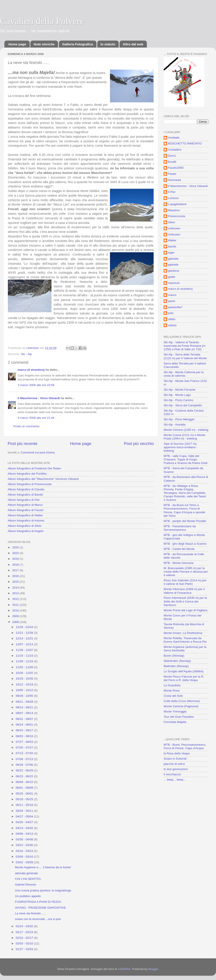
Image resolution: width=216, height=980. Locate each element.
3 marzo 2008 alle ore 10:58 (36, 385)
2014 (16, 588)
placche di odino (174, 764)
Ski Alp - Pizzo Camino (179, 400)
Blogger (153, 969)
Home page (17, 44)
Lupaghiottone (177, 204)
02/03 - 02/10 (25, 943)
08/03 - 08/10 (25, 736)
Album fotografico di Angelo (26, 531)
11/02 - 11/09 (25, 667)
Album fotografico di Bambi (25, 495)
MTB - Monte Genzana (179, 563)
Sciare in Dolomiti (175, 759)
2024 (16, 547)
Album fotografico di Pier (24, 500)
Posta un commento (26, 426)
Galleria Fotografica (78, 44)
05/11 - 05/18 (25, 805)
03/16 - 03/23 (25, 851)
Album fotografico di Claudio (26, 489)
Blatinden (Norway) (176, 666)
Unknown (174, 228)
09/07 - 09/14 (25, 713)
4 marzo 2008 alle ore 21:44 (36, 418)
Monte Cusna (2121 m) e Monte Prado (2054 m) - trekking (184, 437)
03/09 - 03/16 (25, 857)
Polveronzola (177, 216)
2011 (16, 605)
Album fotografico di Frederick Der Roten (34, 468)
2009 (16, 616)
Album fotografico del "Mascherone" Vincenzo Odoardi (43, 479)
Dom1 (172, 156)
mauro (172, 295)
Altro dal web (133, 44)
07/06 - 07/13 (25, 759)
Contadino (175, 150)
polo (171, 313)
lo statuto (108, 44)
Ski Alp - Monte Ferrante (180, 390)
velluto (172, 325)
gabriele (173, 259)
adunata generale (27, 873)
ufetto (172, 319)
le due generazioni (176, 769)
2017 (16, 570)
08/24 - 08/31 (25, 725)
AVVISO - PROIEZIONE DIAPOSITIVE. (41, 908)
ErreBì (172, 162)
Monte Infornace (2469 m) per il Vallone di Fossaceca (184, 591)
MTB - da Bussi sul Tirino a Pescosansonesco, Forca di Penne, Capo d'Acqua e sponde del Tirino (184, 510)
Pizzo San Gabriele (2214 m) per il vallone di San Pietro (185, 582)
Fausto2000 (176, 168)
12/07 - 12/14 (25, 644)
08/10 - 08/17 (25, 730)
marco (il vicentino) (31, 370)
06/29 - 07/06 (25, 765)
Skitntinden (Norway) (177, 661)
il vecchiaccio (172, 774)
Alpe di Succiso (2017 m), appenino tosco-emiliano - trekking (181, 447)
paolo (172, 301)
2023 (16, 553)
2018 (16, 565)
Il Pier (172, 192)
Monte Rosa (172, 691)
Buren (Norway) (174, 656)
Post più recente (23, 444)
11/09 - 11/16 (25, 661)
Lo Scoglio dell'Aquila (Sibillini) (184, 671)
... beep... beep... (175, 780)
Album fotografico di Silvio (25, 526)
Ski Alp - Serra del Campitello (183, 405)
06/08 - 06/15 (25, 782)
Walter (172, 240)
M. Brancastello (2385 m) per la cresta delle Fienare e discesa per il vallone (186, 572)
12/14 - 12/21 (25, 638)
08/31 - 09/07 (25, 719)
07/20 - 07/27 (25, 747)
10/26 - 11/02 (25, 673)
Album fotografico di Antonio (26, 521)
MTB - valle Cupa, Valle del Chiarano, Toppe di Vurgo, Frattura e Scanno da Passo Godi (185, 459)
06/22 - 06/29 (25, 770)
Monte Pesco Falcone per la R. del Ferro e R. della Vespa (184, 678)
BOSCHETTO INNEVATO (185, 143)
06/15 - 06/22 (25, 776)
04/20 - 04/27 (25, 822)
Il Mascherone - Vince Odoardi (39, 398)
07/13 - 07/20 (25, 753)
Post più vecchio (139, 444)
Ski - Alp (26, 354)
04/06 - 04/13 (25, 834)
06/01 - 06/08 (25, 788)
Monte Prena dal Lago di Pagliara (185, 610)
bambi (172, 246)
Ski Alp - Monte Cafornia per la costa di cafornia (184, 374)
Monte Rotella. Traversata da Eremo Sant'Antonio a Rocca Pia (185, 640)
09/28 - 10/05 (25, 696)
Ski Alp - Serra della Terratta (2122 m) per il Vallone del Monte (185, 356)
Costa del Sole (173, 696)
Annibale (174, 138)
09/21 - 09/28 (25, 702)
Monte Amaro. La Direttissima (183, 633)
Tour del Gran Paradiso (179, 717)
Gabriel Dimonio (26, 885)
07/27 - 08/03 (25, 742)
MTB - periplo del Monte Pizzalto (185, 521)
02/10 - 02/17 (25, 938)
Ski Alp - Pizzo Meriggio (179, 419)
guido (172, 277)
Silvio (171, 222)
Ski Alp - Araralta (175, 425)
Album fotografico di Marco (25, 505)
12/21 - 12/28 (25, 633)
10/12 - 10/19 (25, 684)
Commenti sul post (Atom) (38, 452)
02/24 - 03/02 (25, 926)
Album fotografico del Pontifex (27, 474)
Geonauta (174, 180)
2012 (16, 599)
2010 (16, 610)
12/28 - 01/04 (25, 627)
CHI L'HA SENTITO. (28, 879)
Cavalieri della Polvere (42, 21)
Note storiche (44, 44)
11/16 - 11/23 (25, 656)
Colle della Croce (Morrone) (182, 701)
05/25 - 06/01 (25, 794)
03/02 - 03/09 (25, 862)
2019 (16, 559)
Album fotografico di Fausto (26, 510)
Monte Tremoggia (175, 711)
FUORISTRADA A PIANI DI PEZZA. (39, 902)
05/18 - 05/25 (25, 799)
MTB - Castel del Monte (179, 549)
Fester (172, 174)
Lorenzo (173, 198)
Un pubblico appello (28, 896)
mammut (174, 283)
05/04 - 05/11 (25, 811)
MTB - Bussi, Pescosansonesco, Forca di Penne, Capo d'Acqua (185, 746)
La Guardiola (172, 685)
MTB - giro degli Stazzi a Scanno (185, 544)
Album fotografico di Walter (25, 515)
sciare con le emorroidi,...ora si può (38, 919)
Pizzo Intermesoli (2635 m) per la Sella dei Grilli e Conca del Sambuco (185, 601)
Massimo (174, 210)
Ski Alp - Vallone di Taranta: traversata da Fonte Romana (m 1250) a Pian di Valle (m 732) (184, 346)
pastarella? (175, 307)
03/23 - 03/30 (25, 845)
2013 (16, 593)
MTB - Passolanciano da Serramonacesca (180, 528)
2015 (16, 582)
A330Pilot (124, 969)
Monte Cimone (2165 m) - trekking (186, 430)
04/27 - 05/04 (25, 816)
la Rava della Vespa (177, 753)
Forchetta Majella (175, 722)
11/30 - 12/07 (25, 650)
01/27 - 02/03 (25, 949)
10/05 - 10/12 (25, 690)
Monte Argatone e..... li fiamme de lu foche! (43, 867)
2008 (16, 622)
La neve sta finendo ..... (30, 913)
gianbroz (174, 271)
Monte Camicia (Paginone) (181, 706)
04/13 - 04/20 (25, 828)
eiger (171, 253)
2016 (16, 576)
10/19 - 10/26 (25, 679)
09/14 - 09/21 (25, 707)
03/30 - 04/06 (25, 839)
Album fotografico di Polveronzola (30, 484)
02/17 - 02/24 (25, 932)
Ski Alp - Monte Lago (177, 395)
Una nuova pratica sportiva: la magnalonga (43, 890)
